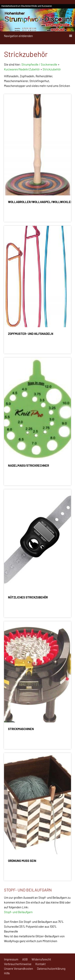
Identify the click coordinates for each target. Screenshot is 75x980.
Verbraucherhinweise (18, 964)
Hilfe (7, 973)
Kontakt (40, 964)
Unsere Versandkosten (18, 969)
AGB (25, 959)
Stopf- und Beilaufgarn (18, 912)
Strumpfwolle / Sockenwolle (40, 64)
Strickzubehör (52, 69)
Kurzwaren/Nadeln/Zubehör (22, 69)
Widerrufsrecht (41, 959)
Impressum (11, 959)
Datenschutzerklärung (51, 969)
